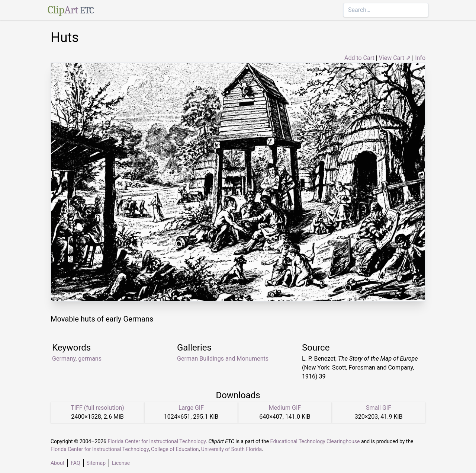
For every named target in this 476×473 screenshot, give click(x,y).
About (57, 463)
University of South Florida (231, 449)
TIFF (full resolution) (97, 408)
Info (420, 58)
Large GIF (191, 408)
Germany (64, 359)
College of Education (175, 449)
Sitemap (96, 463)
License (121, 463)
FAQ (75, 463)
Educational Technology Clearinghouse (315, 441)
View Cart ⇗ (395, 58)
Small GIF (379, 408)
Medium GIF (285, 408)
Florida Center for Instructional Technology (157, 441)
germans (90, 359)
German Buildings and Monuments (223, 359)
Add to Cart (359, 58)
